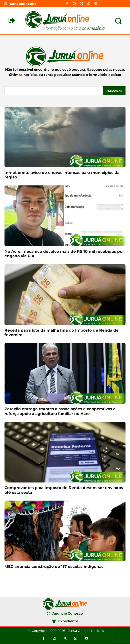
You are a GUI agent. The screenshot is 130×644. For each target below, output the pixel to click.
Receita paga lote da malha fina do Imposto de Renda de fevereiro (62, 333)
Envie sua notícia (23, 4)
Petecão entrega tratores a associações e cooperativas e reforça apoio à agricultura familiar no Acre (60, 411)
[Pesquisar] (114, 91)
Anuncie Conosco (68, 613)
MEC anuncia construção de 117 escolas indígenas (54, 567)
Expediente (68, 621)
